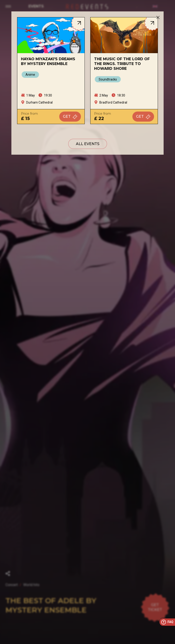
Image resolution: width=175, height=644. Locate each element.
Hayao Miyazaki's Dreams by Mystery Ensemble (48, 61)
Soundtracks (108, 79)
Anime (30, 75)
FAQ (167, 622)
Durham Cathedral (39, 102)
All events (88, 144)
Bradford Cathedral (113, 102)
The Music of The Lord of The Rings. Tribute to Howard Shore (122, 64)
